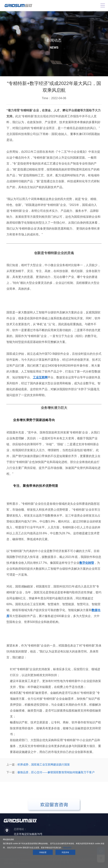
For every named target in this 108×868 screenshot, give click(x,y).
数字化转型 (87, 563)
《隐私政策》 (67, 848)
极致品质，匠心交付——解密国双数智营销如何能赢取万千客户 (56, 772)
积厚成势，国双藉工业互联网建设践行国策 (44, 764)
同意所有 (65, 852)
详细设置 (43, 852)
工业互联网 (40, 377)
